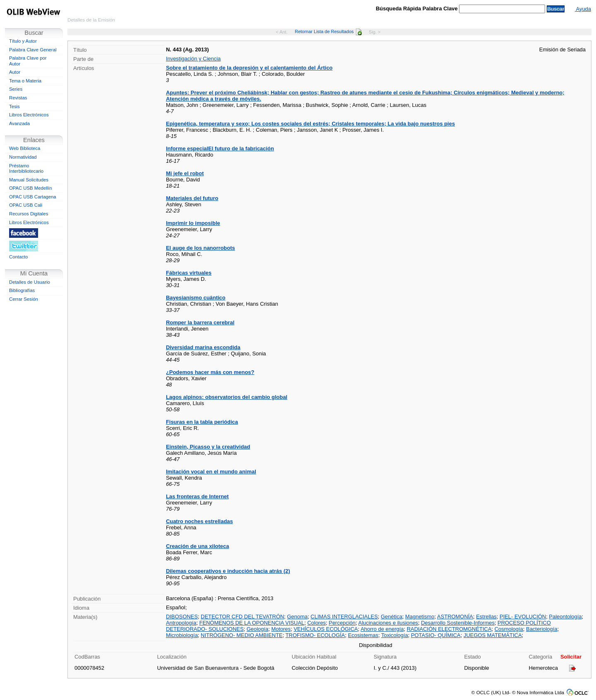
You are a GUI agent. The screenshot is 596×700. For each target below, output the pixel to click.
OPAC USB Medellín (31, 188)
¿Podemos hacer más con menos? (210, 372)
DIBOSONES (182, 617)
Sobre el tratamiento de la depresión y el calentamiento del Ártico (249, 68)
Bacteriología (542, 629)
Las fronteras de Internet (197, 496)
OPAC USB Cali (26, 205)
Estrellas (486, 617)
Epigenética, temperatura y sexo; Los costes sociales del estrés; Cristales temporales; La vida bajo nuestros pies (310, 124)
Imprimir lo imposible (193, 223)
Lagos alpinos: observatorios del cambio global (227, 397)
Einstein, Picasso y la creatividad (208, 447)
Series (16, 89)
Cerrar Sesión (24, 299)
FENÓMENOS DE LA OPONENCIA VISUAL (252, 623)
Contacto (18, 257)
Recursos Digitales (29, 214)
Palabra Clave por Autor (28, 61)
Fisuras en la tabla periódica (202, 422)
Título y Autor (23, 41)
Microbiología (182, 635)
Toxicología (395, 635)
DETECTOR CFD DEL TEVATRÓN (242, 617)
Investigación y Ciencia (193, 59)
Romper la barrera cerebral (200, 322)
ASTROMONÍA (455, 617)
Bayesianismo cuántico (196, 298)
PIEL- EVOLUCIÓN (523, 617)
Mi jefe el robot (185, 173)
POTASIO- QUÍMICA (436, 635)
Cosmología (509, 629)
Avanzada (19, 123)
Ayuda (583, 9)
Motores (281, 629)
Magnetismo (420, 617)
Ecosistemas (363, 635)
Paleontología (565, 617)
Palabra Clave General (33, 50)
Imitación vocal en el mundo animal (211, 472)
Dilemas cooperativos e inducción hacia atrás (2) (228, 571)
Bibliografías (22, 290)
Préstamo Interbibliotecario (26, 169)
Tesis (14, 106)
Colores (316, 623)
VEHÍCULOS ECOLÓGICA (326, 629)
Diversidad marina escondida (203, 347)
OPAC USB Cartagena (33, 197)
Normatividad (23, 157)
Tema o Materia (25, 81)
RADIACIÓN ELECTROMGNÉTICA (449, 629)
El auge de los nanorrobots (201, 248)
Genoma (298, 617)
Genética (392, 617)
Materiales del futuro (192, 198)
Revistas (18, 98)
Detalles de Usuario (30, 282)
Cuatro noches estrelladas (199, 521)
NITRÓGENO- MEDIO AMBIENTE (242, 635)
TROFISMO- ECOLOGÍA (315, 635)
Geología (258, 629)
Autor (15, 72)
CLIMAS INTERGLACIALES (344, 617)
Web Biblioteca (25, 148)
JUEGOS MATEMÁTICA (493, 635)
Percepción (342, 623)
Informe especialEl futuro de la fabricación (220, 148)
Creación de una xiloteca (197, 546)
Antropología (181, 623)
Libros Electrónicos (29, 115)
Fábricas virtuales (189, 273)
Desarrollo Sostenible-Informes (458, 623)
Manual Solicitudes (29, 180)
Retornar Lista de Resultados (328, 31)
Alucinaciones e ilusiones (388, 623)
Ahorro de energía (382, 629)
